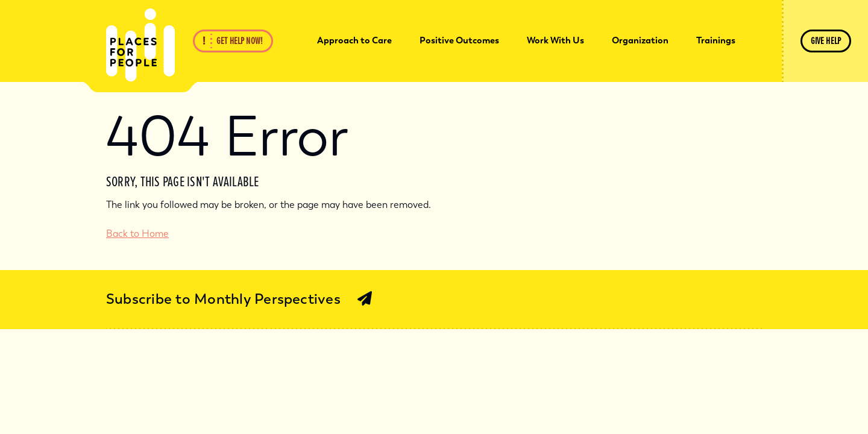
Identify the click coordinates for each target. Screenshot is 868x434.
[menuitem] (354, 41)
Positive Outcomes (459, 40)
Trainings (716, 40)
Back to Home (137, 234)
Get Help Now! (240, 41)
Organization (640, 40)
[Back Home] (140, 45)
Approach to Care (354, 40)
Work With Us (555, 40)
